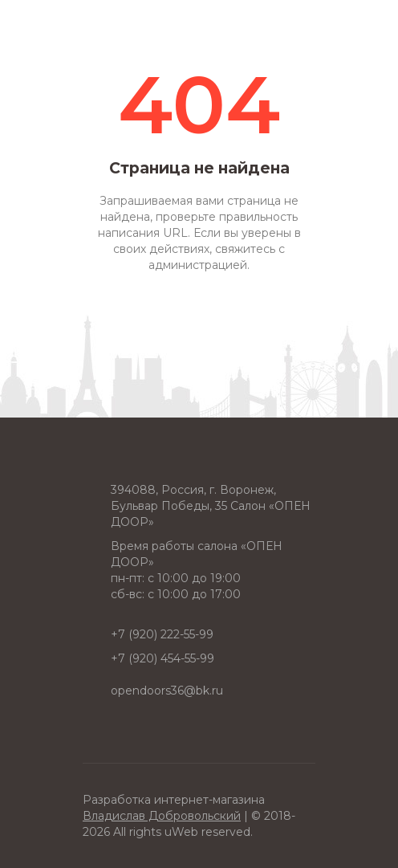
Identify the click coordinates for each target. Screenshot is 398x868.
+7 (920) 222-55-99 (162, 634)
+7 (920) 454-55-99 (162, 658)
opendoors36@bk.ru (167, 691)
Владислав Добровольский (162, 816)
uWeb (181, 832)
